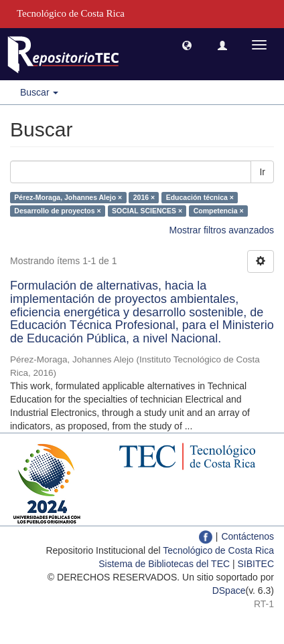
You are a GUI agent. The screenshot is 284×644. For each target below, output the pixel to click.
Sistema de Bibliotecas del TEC (164, 564)
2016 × (144, 197)
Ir (262, 172)
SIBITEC (256, 564)
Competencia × (219, 211)
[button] (187, 45)
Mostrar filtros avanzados (222, 230)
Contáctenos (247, 536)
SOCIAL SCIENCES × (147, 211)
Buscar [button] (39, 92)
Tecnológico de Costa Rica (218, 550)
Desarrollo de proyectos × (57, 211)
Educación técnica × (200, 197)
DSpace (229, 591)
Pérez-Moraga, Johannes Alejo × (68, 197)
